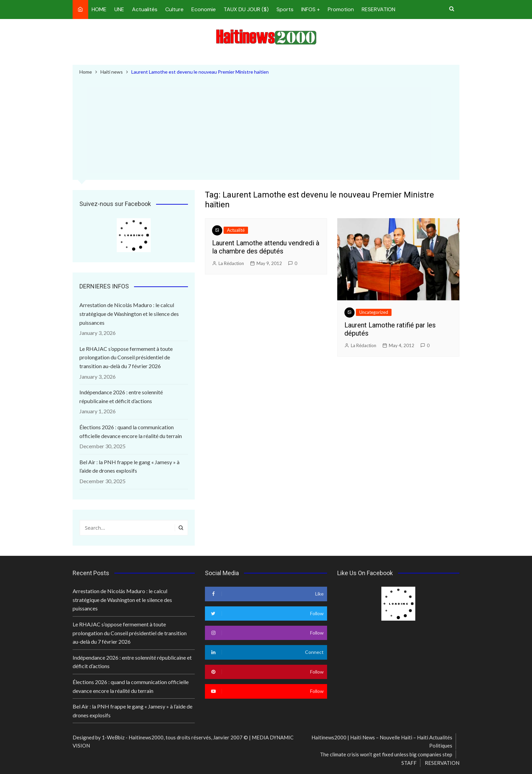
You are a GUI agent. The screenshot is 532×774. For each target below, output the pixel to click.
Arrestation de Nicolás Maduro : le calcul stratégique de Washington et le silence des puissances (129, 314)
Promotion (341, 9)
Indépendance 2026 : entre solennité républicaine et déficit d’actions (121, 397)
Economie (204, 9)
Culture (174, 9)
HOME (99, 9)
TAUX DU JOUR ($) (246, 9)
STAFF (409, 763)
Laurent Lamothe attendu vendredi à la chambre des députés (266, 247)
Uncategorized (374, 312)
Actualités (145, 9)
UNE (119, 9)
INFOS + (311, 9)
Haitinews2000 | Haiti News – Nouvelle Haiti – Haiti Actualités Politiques (382, 741)
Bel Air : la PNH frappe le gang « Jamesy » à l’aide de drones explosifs (129, 466)
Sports (285, 9)
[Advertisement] (266, 127)
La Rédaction (231, 263)
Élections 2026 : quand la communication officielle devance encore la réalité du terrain (131, 431)
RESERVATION (378, 9)
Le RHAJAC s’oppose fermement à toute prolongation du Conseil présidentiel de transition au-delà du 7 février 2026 (126, 357)
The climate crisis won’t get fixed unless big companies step (386, 754)
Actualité (236, 230)
